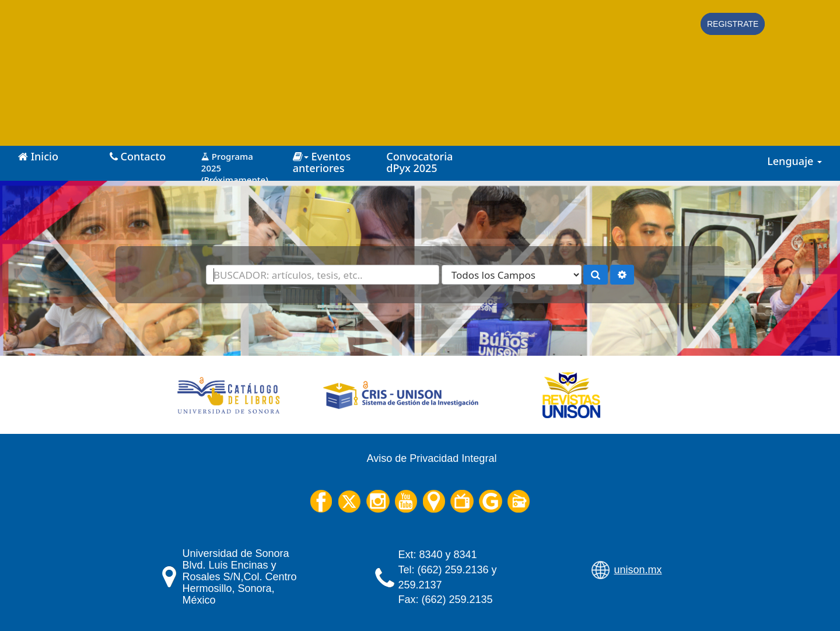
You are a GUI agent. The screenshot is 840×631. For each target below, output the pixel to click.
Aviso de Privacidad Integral (432, 458)
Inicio (38, 156)
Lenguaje (794, 161)
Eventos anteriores (322, 162)
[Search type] (512, 275)
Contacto (138, 156)
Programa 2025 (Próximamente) (235, 164)
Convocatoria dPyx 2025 (419, 162)
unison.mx (638, 570)
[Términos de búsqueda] (323, 275)
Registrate (733, 24)
